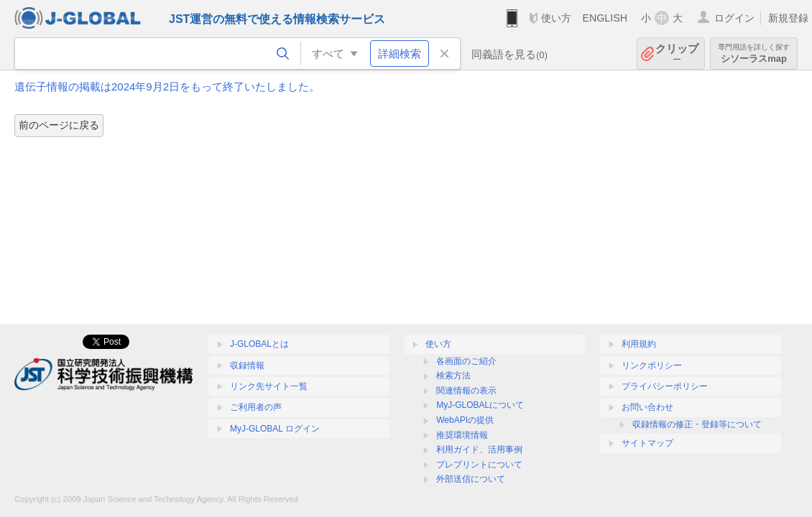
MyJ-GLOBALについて (480, 405)
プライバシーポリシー (665, 386)
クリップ (677, 53)
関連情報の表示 (466, 391)
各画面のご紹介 (466, 361)
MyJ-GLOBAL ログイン (275, 429)
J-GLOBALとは (259, 344)
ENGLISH (605, 18)
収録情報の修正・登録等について (697, 424)
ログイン (734, 18)
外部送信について (471, 479)
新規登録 (788, 18)
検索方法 (453, 376)
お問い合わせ (647, 407)
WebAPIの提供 (465, 420)
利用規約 (639, 344)
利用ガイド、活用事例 (479, 450)
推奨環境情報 (462, 435)
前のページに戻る (59, 125)
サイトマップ (647, 443)
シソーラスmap (754, 53)
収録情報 (247, 365)
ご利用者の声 (256, 407)
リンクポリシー (652, 365)
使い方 (556, 18)
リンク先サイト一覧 (269, 386)
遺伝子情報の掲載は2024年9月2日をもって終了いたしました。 (167, 87)
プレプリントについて (479, 465)
